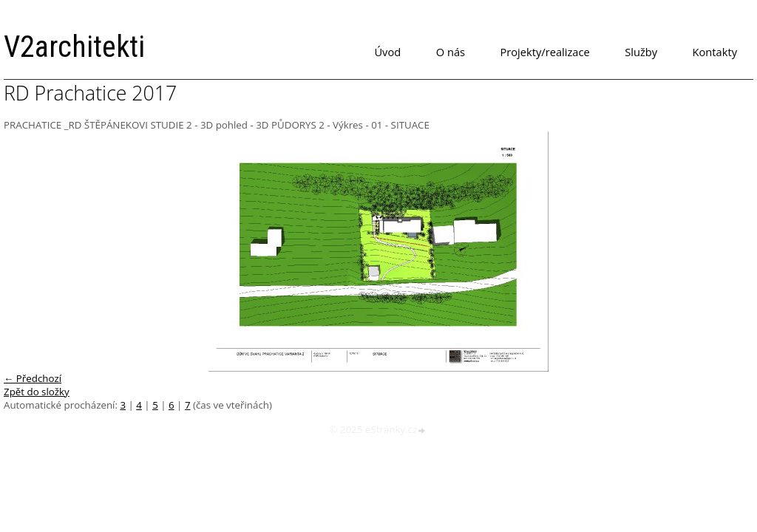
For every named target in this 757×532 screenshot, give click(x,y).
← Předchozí (33, 378)
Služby (641, 52)
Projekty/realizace (545, 52)
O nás (451, 52)
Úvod (387, 52)
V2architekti (74, 47)
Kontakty (715, 52)
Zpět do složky (37, 392)
